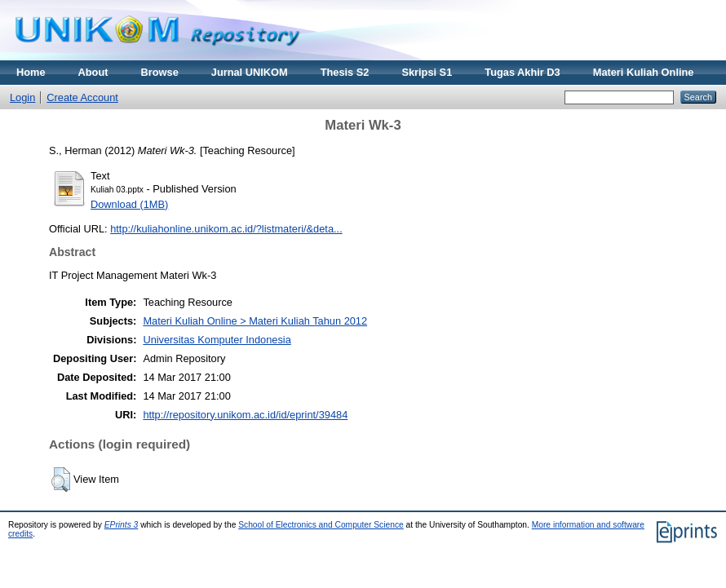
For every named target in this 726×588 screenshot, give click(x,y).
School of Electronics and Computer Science (321, 525)
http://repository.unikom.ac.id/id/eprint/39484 (245, 415)
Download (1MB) (129, 204)
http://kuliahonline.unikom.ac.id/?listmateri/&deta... (226, 229)
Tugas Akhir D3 (522, 72)
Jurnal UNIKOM (250, 72)
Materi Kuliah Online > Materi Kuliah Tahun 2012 (255, 321)
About (93, 72)
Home (31, 72)
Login (22, 97)
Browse (160, 72)
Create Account (82, 97)
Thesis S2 (345, 72)
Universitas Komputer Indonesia (217, 340)
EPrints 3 (122, 525)
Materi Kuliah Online (644, 72)
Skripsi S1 (427, 72)
